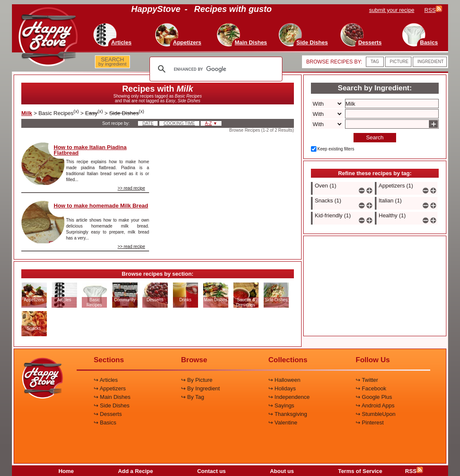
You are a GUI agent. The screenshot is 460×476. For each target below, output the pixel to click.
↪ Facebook (371, 388)
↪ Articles (106, 380)
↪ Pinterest (370, 423)
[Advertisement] (229, 185)
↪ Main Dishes (112, 397)
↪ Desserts (108, 414)
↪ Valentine (283, 423)
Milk (27, 113)
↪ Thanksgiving (288, 414)
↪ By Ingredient (200, 388)
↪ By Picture (197, 380)
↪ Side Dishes (112, 405)
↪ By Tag (193, 397)
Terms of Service (360, 471)
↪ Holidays (282, 388)
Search (375, 137)
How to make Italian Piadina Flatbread (90, 150)
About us (282, 471)
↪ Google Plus (374, 397)
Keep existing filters (336, 149)
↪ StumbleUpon (375, 414)
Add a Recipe (135, 471)
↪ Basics (105, 423)
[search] (215, 69)
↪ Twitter (367, 380)
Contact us (211, 471)
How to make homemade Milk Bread (101, 206)
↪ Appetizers (110, 388)
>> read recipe (131, 188)
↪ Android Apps (375, 405)
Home (66, 471)
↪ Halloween (284, 380)
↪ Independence (289, 397)
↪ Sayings (281, 405)
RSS (414, 471)
